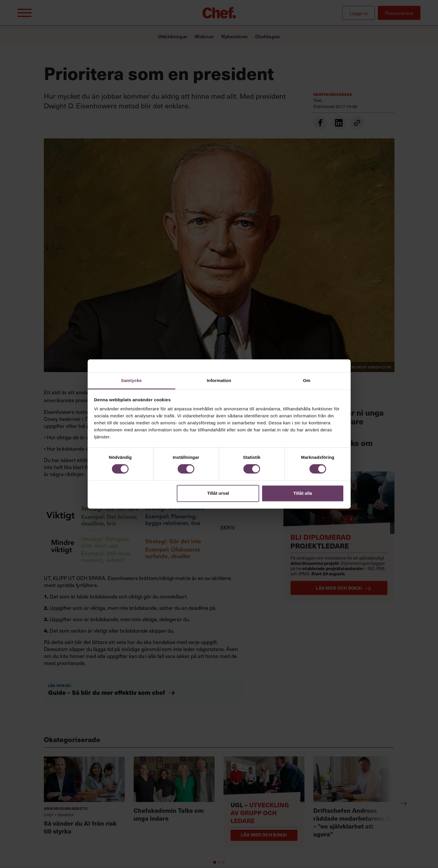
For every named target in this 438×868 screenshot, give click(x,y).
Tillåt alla (303, 493)
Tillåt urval (218, 493)
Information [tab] (219, 380)
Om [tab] (307, 380)
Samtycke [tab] (131, 380)
